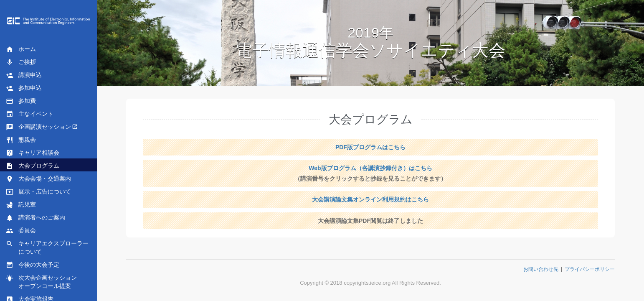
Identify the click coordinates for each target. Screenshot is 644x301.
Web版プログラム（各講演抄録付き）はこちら (370, 168)
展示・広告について (38, 192)
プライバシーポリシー (590, 269)
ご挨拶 (21, 62)
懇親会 (21, 140)
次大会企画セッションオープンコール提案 (41, 282)
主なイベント (30, 114)
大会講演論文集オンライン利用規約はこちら (370, 199)
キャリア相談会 (33, 153)
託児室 (21, 205)
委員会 (21, 231)
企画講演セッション (38, 127)
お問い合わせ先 (541, 269)
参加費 (21, 101)
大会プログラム (33, 166)
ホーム (21, 49)
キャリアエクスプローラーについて (47, 247)
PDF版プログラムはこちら (370, 147)
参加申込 (24, 88)
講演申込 (24, 75)
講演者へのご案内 (35, 218)
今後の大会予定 (33, 265)
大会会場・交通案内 (38, 179)
